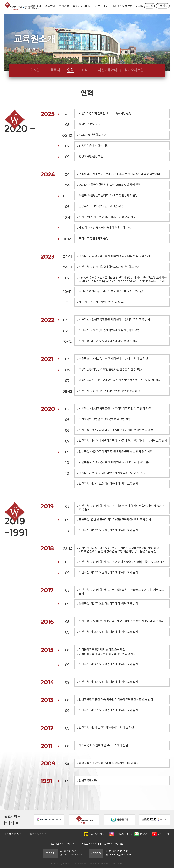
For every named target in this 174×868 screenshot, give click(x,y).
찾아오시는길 (134, 70)
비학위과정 (101, 6)
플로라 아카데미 (82, 6)
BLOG (141, 834)
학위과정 (64, 6)
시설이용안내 (108, 70)
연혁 (71, 70)
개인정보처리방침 (13, 834)
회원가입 (163, 7)
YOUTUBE (161, 834)
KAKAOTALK (94, 834)
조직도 (86, 70)
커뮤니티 (141, 6)
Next (11, 823)
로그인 (149, 7)
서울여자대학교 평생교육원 (21, 7)
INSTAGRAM (119, 834)
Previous (6, 823)
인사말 (35, 70)
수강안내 (50, 6)
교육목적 (54, 70)
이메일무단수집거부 (36, 834)
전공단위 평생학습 (122, 6)
